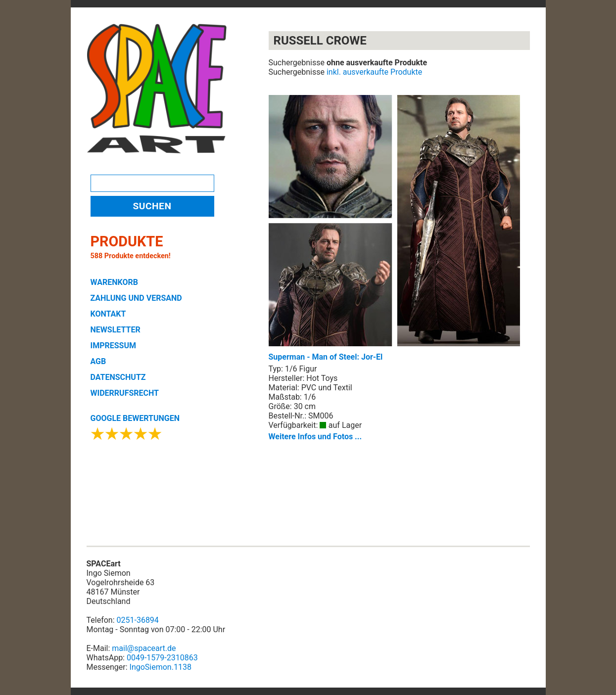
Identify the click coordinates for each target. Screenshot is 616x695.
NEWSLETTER (116, 330)
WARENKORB (114, 282)
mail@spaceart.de (144, 648)
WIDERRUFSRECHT (125, 393)
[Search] (152, 183)
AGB (98, 361)
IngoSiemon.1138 (161, 667)
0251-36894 (138, 620)
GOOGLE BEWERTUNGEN (135, 418)
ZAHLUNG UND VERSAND (136, 298)
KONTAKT (108, 314)
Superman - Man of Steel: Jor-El (394, 228)
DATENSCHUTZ (118, 377)
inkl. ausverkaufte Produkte (374, 72)
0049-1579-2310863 (162, 658)
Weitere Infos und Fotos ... (315, 437)
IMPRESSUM (114, 346)
